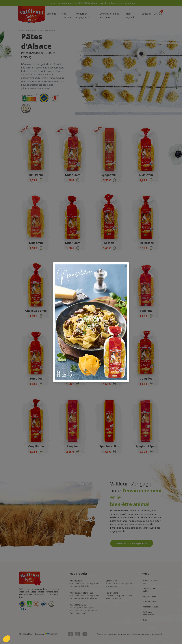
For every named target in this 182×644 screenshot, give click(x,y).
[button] (6, 639)
